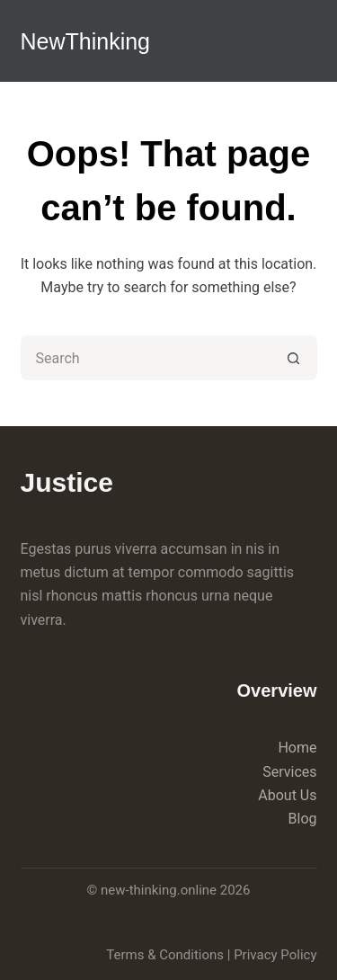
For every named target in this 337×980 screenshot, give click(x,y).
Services (289, 772)
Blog (303, 819)
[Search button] (295, 358)
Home (297, 748)
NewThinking (86, 41)
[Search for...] (146, 358)
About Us (287, 795)
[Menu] (309, 40)
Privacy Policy (275, 955)
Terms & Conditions (165, 955)
